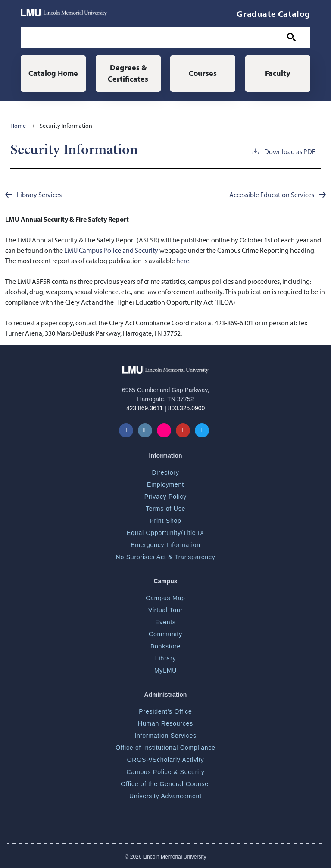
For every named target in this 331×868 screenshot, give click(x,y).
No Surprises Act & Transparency (166, 557)
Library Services (39, 195)
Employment (165, 484)
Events (165, 622)
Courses (203, 73)
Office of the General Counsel (165, 784)
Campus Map (165, 598)
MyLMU (165, 670)
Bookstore (165, 646)
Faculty (278, 73)
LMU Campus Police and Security (111, 250)
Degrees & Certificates (128, 73)
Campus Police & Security (165, 772)
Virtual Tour (165, 610)
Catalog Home (53, 73)
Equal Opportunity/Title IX (165, 533)
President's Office (165, 711)
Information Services (165, 736)
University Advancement (165, 796)
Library (165, 658)
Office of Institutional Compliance (165, 748)
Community (165, 634)
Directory (165, 472)
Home (18, 126)
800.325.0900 (187, 408)
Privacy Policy (165, 497)
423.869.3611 (145, 408)
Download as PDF (283, 151)
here (183, 261)
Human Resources (165, 723)
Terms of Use (165, 509)
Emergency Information (165, 545)
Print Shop (165, 521)
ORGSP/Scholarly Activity (166, 760)
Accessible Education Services (272, 195)
